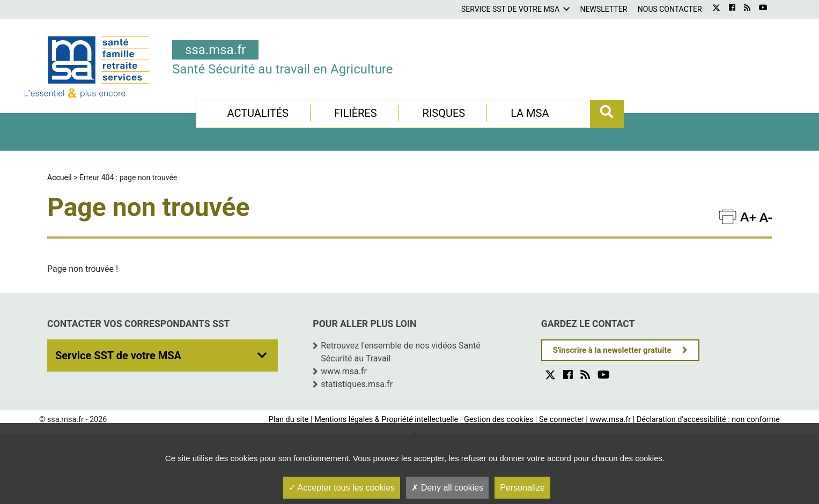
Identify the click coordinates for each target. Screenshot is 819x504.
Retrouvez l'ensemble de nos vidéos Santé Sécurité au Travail (400, 352)
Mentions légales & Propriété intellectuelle (386, 420)
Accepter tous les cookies (342, 488)
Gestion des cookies (499, 420)
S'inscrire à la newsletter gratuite (612, 350)
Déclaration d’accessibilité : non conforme (708, 420)
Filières (356, 113)
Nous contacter (670, 9)
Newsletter (604, 9)
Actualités (258, 113)
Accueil (60, 177)
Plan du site (289, 420)
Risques (444, 113)
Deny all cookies (447, 488)
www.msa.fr (344, 371)
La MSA (530, 113)
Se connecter (562, 420)
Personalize (522, 488)
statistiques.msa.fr (357, 384)
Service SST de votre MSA (510, 9)
